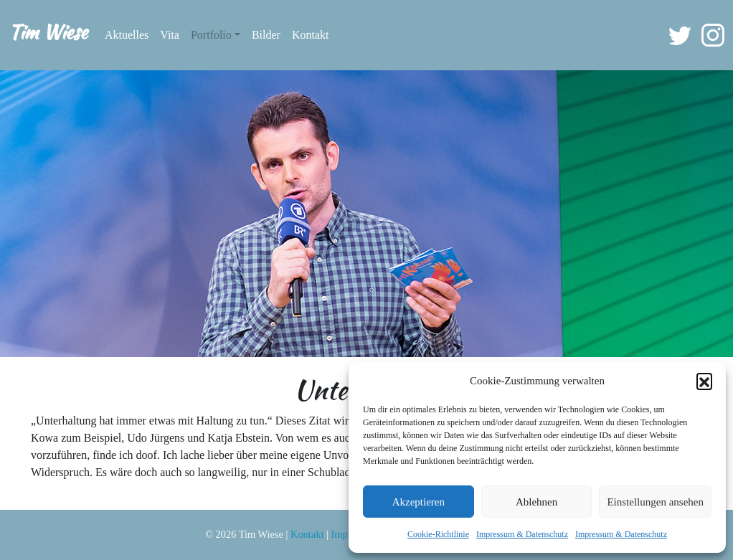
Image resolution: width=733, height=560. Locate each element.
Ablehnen (536, 502)
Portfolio (211, 35)
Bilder (266, 35)
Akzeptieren (418, 502)
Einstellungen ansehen (655, 502)
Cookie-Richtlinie (438, 534)
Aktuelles (127, 35)
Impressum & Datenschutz (522, 534)
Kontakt (311, 35)
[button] (704, 381)
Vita (170, 35)
